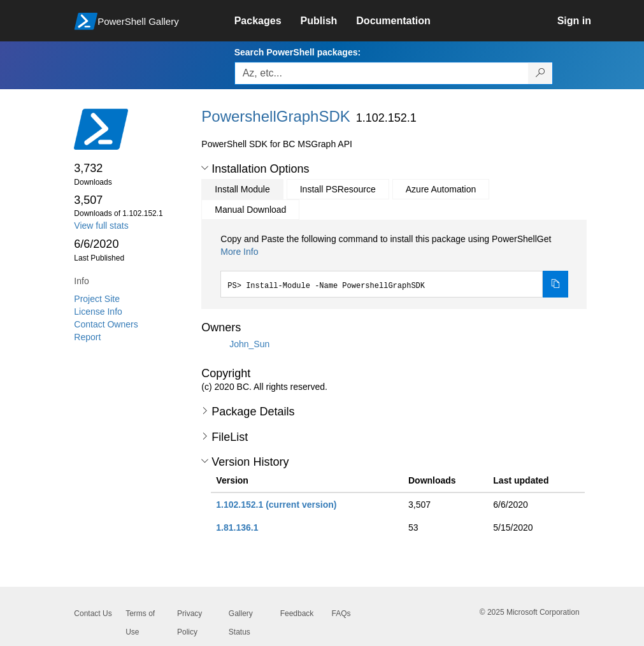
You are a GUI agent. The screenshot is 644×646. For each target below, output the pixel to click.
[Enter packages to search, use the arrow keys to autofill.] (382, 73)
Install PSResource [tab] (338, 189)
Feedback (297, 614)
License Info (98, 312)
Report (87, 337)
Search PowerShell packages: (297, 52)
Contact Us (93, 614)
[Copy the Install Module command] (555, 284)
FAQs (341, 614)
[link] (268, 21)
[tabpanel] (394, 265)
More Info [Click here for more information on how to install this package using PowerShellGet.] (239, 252)
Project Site (97, 299)
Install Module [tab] (242, 189)
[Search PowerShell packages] (540, 73)
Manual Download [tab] (250, 210)
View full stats (101, 226)
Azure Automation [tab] (441, 189)
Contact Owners (106, 324)
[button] (205, 168)
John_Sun (249, 344)
